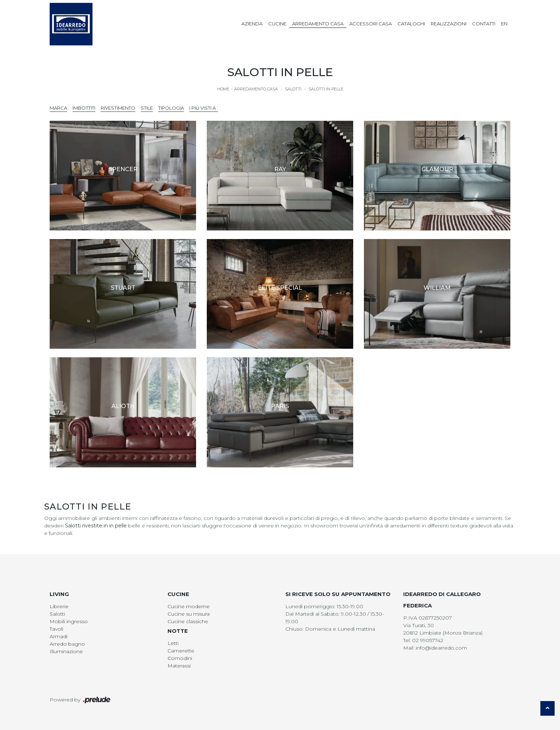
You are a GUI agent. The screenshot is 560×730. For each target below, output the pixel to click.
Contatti (484, 24)
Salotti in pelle (326, 89)
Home (223, 89)
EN (504, 24)
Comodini (180, 658)
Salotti (293, 89)
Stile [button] (147, 108)
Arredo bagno (67, 644)
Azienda (252, 24)
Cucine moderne (189, 606)
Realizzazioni (449, 24)
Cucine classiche (188, 621)
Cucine (277, 24)
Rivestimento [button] (118, 108)
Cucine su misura (189, 614)
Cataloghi (411, 24)
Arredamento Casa (318, 24)
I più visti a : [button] (204, 108)
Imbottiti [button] (84, 108)
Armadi (59, 636)
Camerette (181, 651)
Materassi (179, 666)
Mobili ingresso (69, 621)
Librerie (59, 606)
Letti (173, 643)
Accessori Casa (371, 24)
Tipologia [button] (171, 108)
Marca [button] (58, 108)
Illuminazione (66, 651)
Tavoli (56, 629)
